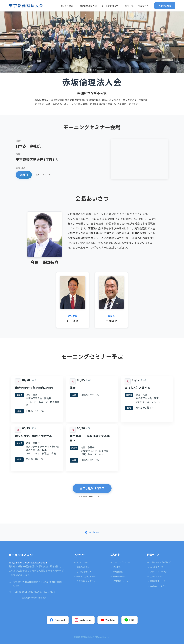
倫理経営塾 (117, 572)
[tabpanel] (92, 42)
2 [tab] (91, 70)
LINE (129, 620)
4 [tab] (96, 70)
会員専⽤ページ (155, 577)
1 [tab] (88, 70)
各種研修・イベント (120, 581)
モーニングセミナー (83, 572)
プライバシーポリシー (158, 572)
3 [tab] (93, 70)
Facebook (92, 532)
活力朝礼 (116, 567)
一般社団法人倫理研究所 (159, 562)
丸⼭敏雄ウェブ (155, 567)
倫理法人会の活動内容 (84, 577)
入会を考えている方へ (84, 581)
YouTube (108, 620)
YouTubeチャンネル (157, 586)
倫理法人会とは (82, 567)
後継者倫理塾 (117, 577)
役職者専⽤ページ (156, 581)
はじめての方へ (82, 562)
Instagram (83, 620)
